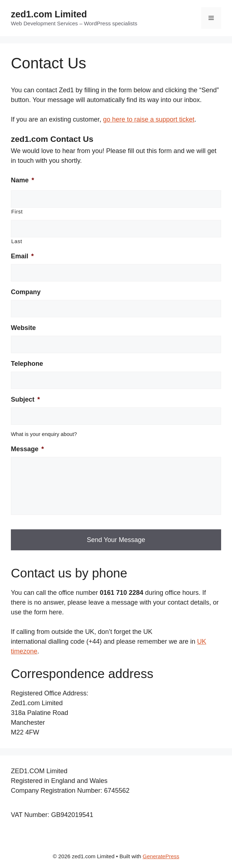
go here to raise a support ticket (149, 119)
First (17, 212)
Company (26, 292)
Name (22, 180)
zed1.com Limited (49, 14)
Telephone (27, 364)
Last (17, 241)
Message (27, 449)
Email (22, 256)
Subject (25, 399)
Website (23, 328)
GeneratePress (161, 856)
